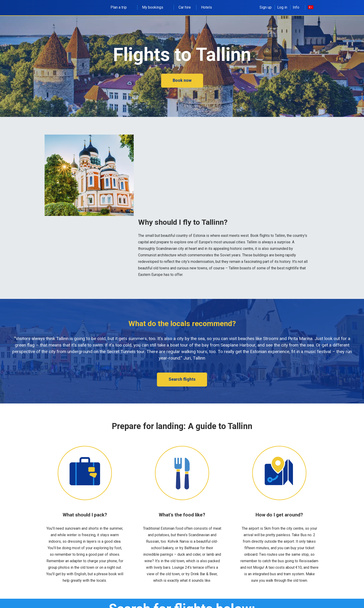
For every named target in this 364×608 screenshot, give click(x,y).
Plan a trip (121, 7)
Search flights (182, 379)
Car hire (185, 7)
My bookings (155, 7)
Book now (182, 80)
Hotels (206, 7)
